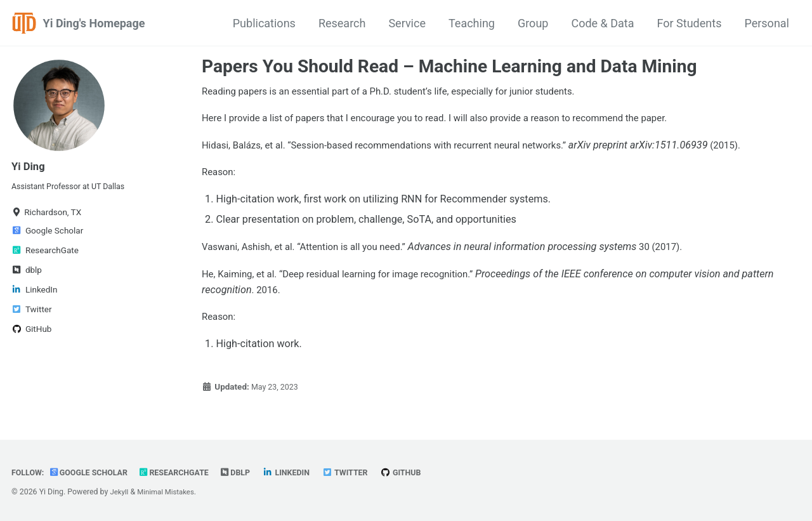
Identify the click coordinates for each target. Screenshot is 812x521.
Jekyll (120, 492)
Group (533, 23)
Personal (767, 23)
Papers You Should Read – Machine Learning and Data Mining (449, 66)
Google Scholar (95, 472)
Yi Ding (29, 166)
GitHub (425, 472)
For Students (690, 23)
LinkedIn (304, 472)
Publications (264, 23)
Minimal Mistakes (170, 492)
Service (407, 23)
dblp (251, 472)
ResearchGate (186, 472)
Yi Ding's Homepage (94, 23)
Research (342, 23)
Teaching (472, 23)
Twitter (366, 472)
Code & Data (602, 23)
